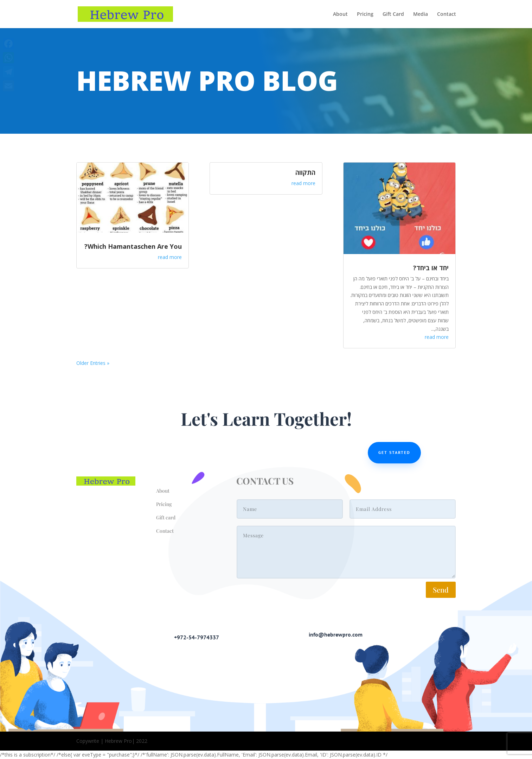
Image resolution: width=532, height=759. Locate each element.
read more (170, 257)
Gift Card (393, 14)
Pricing (365, 14)
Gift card (166, 517)
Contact (447, 14)
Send (441, 590)
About (340, 14)
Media (421, 14)
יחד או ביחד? (431, 268)
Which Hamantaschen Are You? (133, 246)
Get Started (394, 452)
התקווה (305, 172)
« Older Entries (93, 363)
